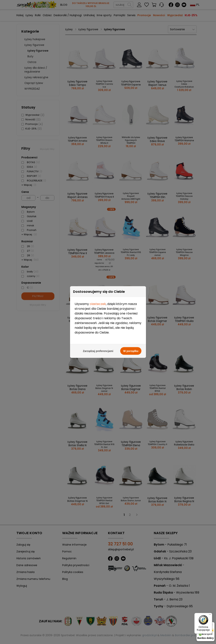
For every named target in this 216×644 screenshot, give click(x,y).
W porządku (131, 243)
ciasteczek (98, 196)
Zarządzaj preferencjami (98, 243)
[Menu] (210, 615)
